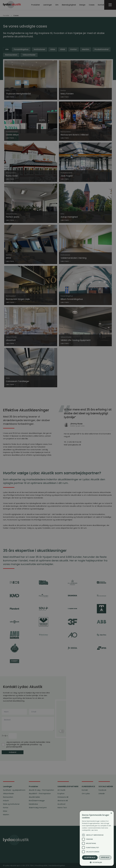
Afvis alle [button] (105, 857)
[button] (97, 862)
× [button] (111, 813)
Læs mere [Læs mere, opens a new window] (94, 830)
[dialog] (58, 434)
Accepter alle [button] (90, 857)
